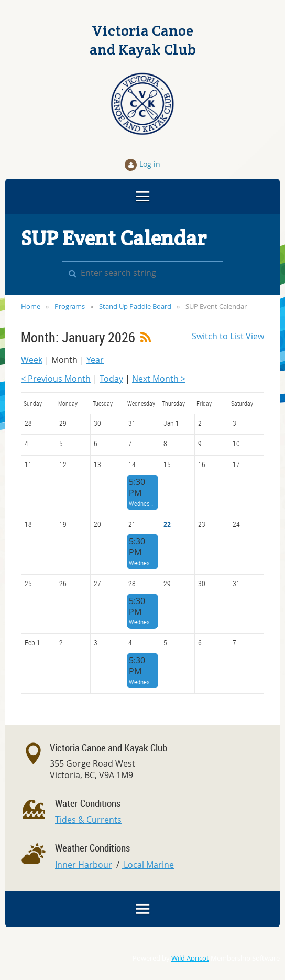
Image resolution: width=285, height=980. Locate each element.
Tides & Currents (88, 820)
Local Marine (148, 865)
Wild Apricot (190, 958)
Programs (70, 306)
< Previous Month (56, 379)
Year (95, 360)
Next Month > (159, 379)
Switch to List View (228, 336)
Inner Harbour (84, 865)
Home (31, 306)
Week (32, 360)
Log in (150, 164)
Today (111, 379)
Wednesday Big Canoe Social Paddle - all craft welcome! (142, 503)
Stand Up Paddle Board (135, 306)
